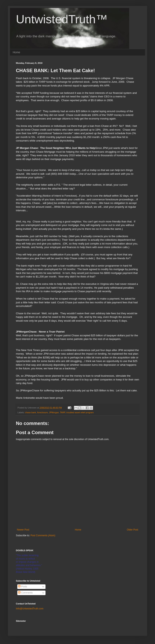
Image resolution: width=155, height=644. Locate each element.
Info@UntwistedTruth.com (30, 609)
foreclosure (42, 412)
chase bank (31, 412)
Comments (25, 593)
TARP (63, 412)
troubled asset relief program (80, 412)
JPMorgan (54, 412)
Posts (23, 587)
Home (16, 52)
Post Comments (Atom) (43, 535)
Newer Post (23, 530)
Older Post (132, 530)
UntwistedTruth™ (62, 19)
